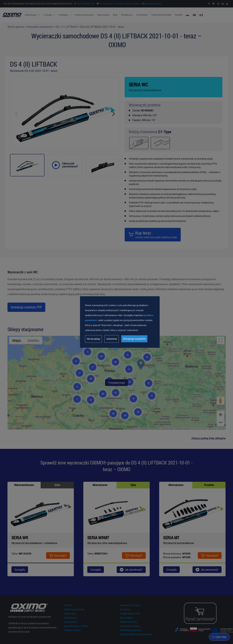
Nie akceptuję (93, 339)
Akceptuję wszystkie (134, 339)
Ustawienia (112, 339)
